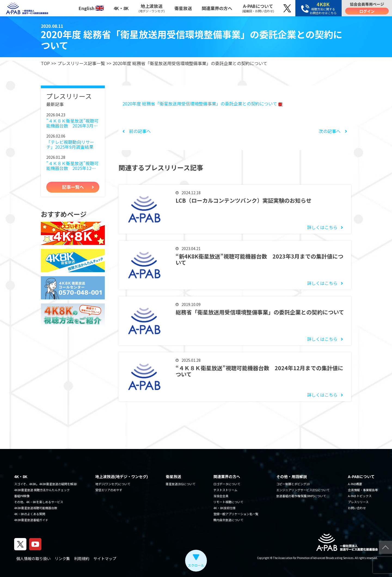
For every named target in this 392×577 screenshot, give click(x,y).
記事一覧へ (73, 187)
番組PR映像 (22, 496)
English (91, 8)
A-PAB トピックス (360, 496)
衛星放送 (183, 8)
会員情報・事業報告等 (363, 490)
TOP (45, 63)
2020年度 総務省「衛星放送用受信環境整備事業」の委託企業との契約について (203, 104)
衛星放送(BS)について (181, 484)
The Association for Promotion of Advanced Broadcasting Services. (314, 558)
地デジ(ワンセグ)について (113, 484)
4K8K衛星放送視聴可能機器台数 (36, 508)
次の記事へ (333, 131)
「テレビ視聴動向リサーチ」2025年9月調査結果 (70, 145)
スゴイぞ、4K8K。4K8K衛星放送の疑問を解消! (46, 484)
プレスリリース (358, 502)
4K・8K (121, 8)
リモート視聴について (228, 502)
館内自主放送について (228, 520)
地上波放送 (152, 8)
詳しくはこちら (322, 227)
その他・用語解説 (292, 476)
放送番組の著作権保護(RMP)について (301, 496)
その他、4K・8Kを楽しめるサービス (39, 502)
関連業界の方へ (217, 8)
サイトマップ (105, 558)
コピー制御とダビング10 (293, 484)
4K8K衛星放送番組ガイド (31, 520)
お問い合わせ (357, 508)
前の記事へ (137, 131)
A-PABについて (258, 8)
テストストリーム (225, 490)
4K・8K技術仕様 (224, 508)
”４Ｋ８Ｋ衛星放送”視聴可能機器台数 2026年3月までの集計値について (72, 123)
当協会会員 (221, 496)
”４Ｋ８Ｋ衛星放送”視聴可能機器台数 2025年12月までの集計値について (72, 166)
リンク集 (62, 558)
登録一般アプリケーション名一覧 (236, 514)
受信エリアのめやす (109, 490)
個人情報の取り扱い (33, 558)
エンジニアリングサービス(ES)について (303, 490)
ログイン (367, 11)
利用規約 (82, 558)
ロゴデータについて (227, 484)
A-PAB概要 (355, 484)
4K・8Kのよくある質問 (30, 514)
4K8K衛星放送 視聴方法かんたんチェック (42, 490)
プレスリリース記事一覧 (81, 63)
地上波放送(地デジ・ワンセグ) (122, 476)
